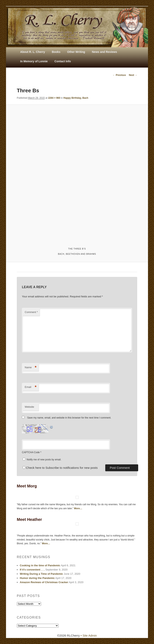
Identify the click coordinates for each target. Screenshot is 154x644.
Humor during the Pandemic (37, 578)
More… (78, 508)
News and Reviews (104, 52)
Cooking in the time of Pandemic (40, 565)
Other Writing (76, 52)
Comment (31, 312)
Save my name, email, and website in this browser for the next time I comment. (69, 418)
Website (29, 407)
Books (56, 52)
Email (31, 387)
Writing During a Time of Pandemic (42, 574)
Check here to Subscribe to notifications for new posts (60, 468)
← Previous (119, 75)
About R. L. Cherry (33, 52)
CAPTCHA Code (31, 452)
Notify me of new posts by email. (44, 460)
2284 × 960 (54, 98)
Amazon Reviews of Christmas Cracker (44, 582)
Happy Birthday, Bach (76, 98)
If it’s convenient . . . (32, 570)
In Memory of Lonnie (34, 61)
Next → (133, 75)
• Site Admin (89, 635)
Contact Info (63, 61)
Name (31, 368)
